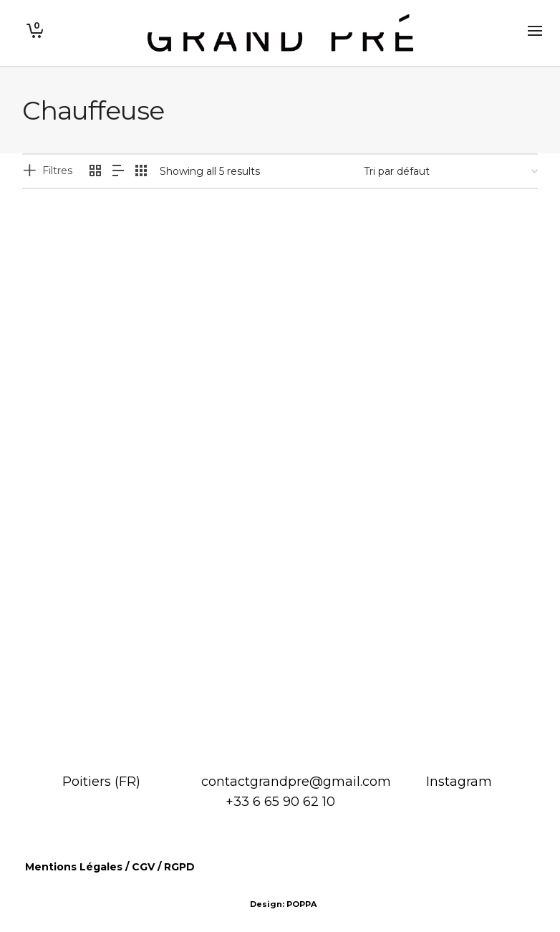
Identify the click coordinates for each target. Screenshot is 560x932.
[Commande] (451, 171)
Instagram (459, 782)
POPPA (301, 904)
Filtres (57, 170)
